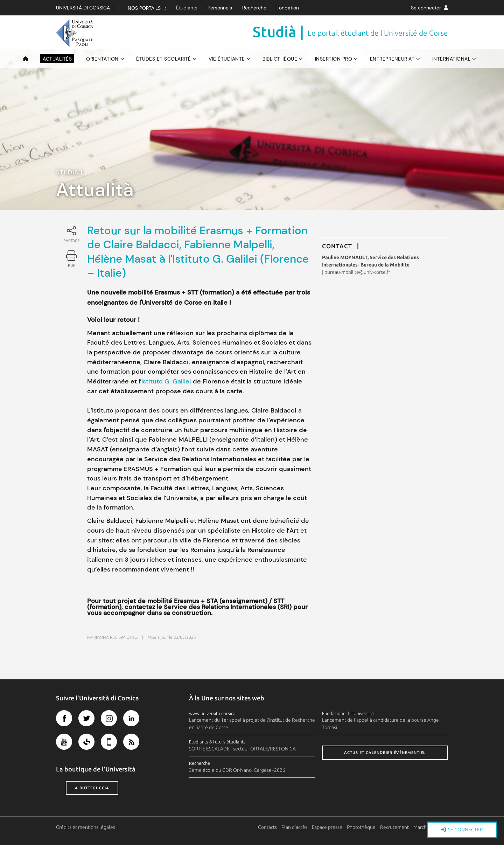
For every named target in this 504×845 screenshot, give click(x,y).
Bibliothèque (280, 59)
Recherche (254, 8)
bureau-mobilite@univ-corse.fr (357, 272)
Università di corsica (83, 8)
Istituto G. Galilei (167, 381)
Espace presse (327, 827)
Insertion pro (334, 59)
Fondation (288, 8)
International (451, 59)
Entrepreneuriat (392, 59)
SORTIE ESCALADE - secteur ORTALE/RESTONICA (242, 749)
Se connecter (429, 8)
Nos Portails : (147, 8)
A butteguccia (92, 788)
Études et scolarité (164, 59)
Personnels (220, 8)
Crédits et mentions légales (86, 827)
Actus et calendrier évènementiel (385, 753)
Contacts (268, 827)
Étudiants (187, 8)
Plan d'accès (295, 827)
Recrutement (395, 827)
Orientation (102, 59)
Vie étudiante (227, 59)
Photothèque (362, 827)
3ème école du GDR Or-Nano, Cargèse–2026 (237, 770)
